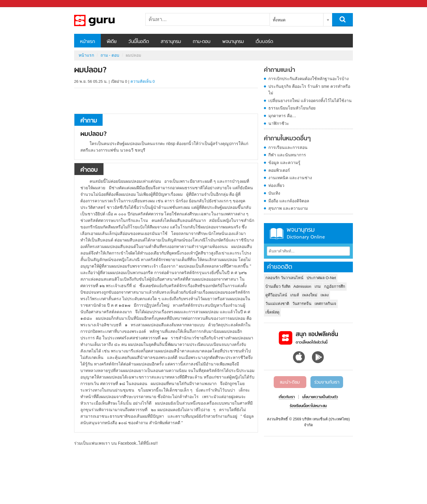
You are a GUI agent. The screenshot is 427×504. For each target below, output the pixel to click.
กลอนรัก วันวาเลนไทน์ (284, 278)
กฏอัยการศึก (335, 286)
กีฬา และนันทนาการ (287, 155)
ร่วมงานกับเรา (327, 382)
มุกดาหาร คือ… (282, 116)
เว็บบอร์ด (264, 42)
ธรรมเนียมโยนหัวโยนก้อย (292, 108)
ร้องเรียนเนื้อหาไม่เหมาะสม (308, 406)
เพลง (325, 295)
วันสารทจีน (302, 304)
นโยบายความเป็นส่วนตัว (320, 397)
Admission (302, 286)
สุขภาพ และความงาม (288, 208)
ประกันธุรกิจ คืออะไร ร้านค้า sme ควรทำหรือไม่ (309, 90)
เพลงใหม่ (310, 295)
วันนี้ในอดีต (139, 42)
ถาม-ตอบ (202, 42)
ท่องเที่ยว (276, 185)
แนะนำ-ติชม (290, 382)
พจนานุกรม (233, 42)
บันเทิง (274, 193)
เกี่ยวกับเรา (287, 397)
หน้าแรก (87, 42)
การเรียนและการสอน (288, 147)
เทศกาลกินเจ (325, 304)
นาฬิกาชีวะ (279, 123)
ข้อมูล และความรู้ (284, 163)
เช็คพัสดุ (272, 312)
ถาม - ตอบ (110, 55)
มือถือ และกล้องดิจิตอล (289, 201)
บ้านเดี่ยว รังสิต (278, 286)
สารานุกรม (171, 42)
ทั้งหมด (279, 20)
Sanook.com (18, 4)
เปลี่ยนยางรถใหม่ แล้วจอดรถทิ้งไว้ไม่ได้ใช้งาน (310, 101)
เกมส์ (295, 295)
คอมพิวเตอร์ (279, 170)
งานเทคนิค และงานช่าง (290, 178)
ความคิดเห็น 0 (143, 81)
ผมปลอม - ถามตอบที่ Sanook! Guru (105, 20)
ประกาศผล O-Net (321, 278)
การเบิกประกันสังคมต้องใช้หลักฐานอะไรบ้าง (309, 79)
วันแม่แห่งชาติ (277, 304)
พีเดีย (112, 42)
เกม (318, 286)
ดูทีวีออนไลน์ (276, 295)
